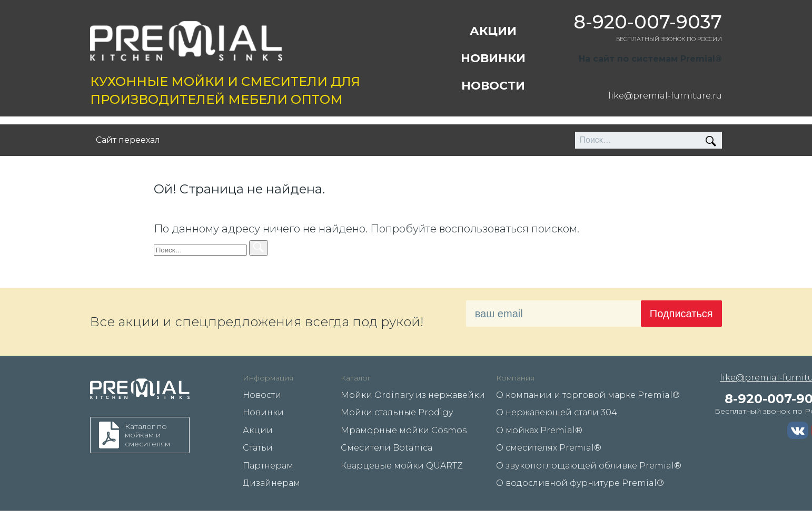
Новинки (493, 58)
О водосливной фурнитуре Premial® (580, 483)
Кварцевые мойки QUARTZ (402, 466)
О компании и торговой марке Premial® (588, 395)
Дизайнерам (271, 483)
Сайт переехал (128, 140)
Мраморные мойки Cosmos (404, 430)
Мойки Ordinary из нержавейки (413, 395)
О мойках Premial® (539, 430)
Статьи (258, 448)
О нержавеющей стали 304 (557, 412)
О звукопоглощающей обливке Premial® (589, 466)
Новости (493, 86)
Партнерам (268, 466)
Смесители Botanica (387, 448)
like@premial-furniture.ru (665, 96)
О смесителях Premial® (549, 448)
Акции (493, 31)
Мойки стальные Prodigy (397, 412)
